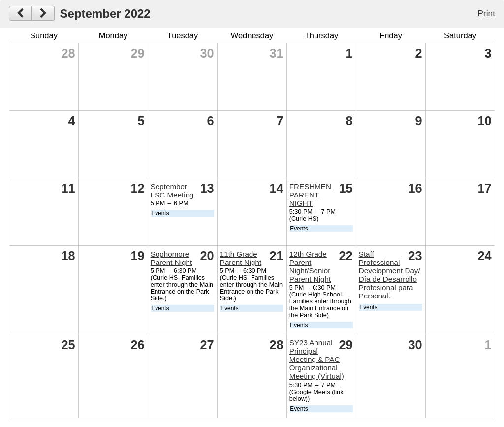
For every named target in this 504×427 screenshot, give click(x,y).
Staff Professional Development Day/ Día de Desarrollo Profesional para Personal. (390, 275)
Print (486, 13)
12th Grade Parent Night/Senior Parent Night (310, 266)
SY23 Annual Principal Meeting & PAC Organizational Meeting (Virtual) (317, 359)
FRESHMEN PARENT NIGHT (310, 195)
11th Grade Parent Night (241, 258)
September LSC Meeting (172, 191)
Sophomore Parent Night (171, 258)
